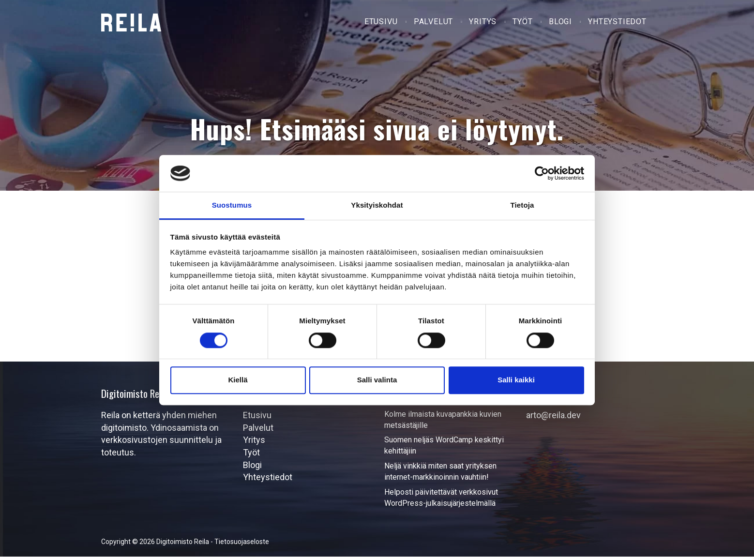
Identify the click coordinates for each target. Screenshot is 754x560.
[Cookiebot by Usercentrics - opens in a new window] (542, 173)
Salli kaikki (516, 380)
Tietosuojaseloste (242, 545)
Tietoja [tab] (522, 205)
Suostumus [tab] (232, 205)
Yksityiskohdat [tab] (377, 205)
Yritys (485, 23)
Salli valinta (377, 380)
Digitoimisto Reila (131, 23)
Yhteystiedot (618, 23)
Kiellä (238, 380)
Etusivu (385, 23)
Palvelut (436, 23)
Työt (524, 23)
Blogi (561, 23)
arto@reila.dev (553, 418)
